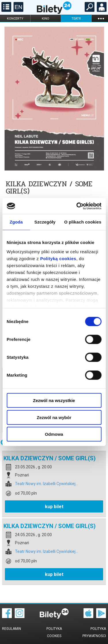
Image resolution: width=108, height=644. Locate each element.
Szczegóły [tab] (45, 222)
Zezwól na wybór (54, 417)
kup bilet (54, 507)
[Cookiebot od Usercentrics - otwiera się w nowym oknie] (77, 206)
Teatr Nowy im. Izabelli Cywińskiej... (47, 484)
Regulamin (12, 629)
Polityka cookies (54, 632)
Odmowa (54, 434)
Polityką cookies (58, 258)
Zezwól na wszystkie (54, 400)
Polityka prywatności (94, 632)
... (101, 18)
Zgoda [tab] (16, 222)
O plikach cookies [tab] (83, 222)
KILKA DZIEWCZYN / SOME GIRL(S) (50, 458)
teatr (76, 19)
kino (46, 19)
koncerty (15, 19)
